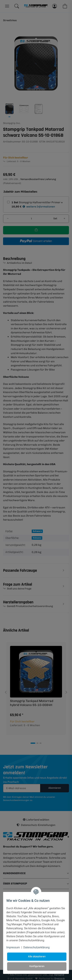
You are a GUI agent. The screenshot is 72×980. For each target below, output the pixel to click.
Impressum (13, 947)
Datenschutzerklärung (36, 947)
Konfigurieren (37, 966)
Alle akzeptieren (37, 957)
